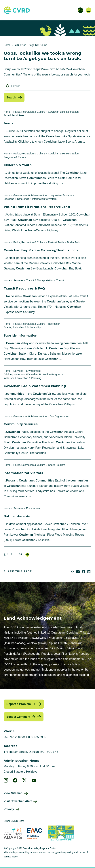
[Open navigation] (89, 10)
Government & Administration (30, 195)
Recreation (54, 324)
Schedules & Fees (14, 115)
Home (7, 45)
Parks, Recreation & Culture (29, 112)
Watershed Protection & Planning (22, 378)
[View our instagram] (6, 780)
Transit (60, 280)
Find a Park (73, 242)
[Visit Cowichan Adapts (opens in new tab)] (13, 834)
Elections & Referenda (16, 199)
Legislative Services (61, 195)
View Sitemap (13, 793)
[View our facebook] (15, 780)
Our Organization (59, 416)
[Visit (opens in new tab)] (61, 834)
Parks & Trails (56, 242)
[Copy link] (73, 571)
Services (18, 280)
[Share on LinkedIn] (89, 571)
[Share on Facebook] (84, 571)
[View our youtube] (34, 780)
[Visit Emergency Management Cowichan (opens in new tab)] (35, 834)
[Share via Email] (78, 571)
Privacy (9, 809)
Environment (33, 371)
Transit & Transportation (40, 280)
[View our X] (25, 780)
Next (27, 555)
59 (21, 554)
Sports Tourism (57, 465)
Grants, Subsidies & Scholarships (23, 327)
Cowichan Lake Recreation (63, 112)
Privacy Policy (66, 852)
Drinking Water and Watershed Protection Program (32, 374)
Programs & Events (15, 157)
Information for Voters (44, 199)
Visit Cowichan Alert (18, 801)
